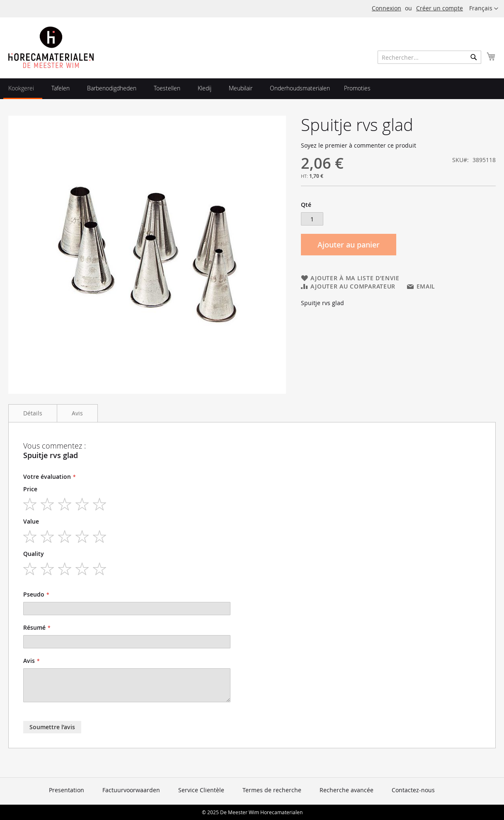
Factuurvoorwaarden (131, 790)
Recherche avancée (346, 790)
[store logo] (51, 47)
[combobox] (429, 57)
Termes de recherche (272, 790)
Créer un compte (440, 8)
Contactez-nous (413, 790)
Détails (33, 413)
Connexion (386, 8)
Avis (77, 413)
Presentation (67, 790)
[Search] (474, 57)
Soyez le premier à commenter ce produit (359, 145)
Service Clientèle (201, 790)
